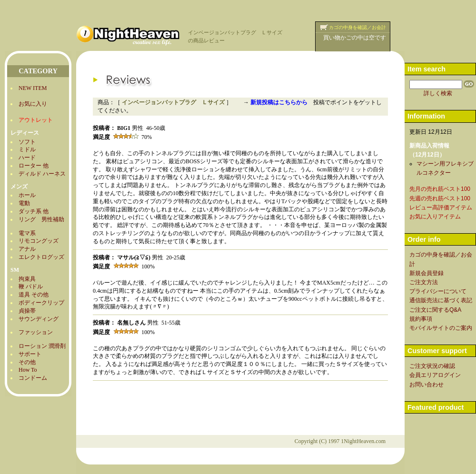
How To (28, 370)
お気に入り (33, 104)
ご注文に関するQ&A (435, 310)
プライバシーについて (438, 291)
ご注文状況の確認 (432, 366)
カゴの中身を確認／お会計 (357, 27)
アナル (27, 249)
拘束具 (27, 279)
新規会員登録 (426, 273)
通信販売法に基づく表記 (441, 300)
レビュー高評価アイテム (441, 207)
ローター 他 (34, 166)
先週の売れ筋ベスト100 (440, 198)
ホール (27, 195)
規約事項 (421, 319)
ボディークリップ (41, 303)
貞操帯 (27, 311)
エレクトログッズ (41, 257)
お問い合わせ (426, 385)
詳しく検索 (438, 93)
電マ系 (27, 233)
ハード (27, 158)
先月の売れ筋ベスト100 (440, 189)
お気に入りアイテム (435, 217)
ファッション (36, 332)
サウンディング (39, 319)
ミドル (27, 149)
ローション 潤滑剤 (42, 346)
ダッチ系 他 (34, 211)
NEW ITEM (33, 88)
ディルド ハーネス (42, 174)
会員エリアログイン (435, 375)
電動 (24, 203)
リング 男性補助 (41, 219)
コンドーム (33, 378)
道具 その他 (34, 295)
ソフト (27, 142)
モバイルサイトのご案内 (441, 328)
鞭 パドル (31, 286)
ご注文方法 (424, 282)
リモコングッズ (39, 241)
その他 (27, 362)
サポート (30, 354)
